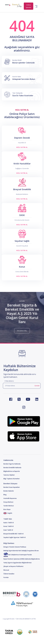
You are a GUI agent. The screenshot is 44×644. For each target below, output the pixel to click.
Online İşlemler (29, 6)
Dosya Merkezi (8, 502)
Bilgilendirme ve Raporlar (12, 471)
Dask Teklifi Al (8, 530)
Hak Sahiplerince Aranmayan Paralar (18, 555)
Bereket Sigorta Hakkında (12, 464)
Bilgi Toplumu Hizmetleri (12, 479)
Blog (5, 495)
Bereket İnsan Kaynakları (12, 487)
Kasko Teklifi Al (9, 523)
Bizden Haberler (9, 491)
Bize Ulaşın (7, 509)
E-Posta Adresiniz (9, 381)
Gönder (37, 386)
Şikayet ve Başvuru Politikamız (13, 566)
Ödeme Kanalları (9, 574)
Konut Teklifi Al (8, 526)
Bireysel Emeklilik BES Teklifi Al (13, 534)
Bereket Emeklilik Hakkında (12, 468)
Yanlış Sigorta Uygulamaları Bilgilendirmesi (17, 563)
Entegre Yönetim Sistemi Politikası (15, 547)
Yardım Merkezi (9, 506)
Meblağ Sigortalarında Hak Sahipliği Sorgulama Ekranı (21, 551)
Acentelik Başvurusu (10, 498)
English (8, 513)
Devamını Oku (22, 331)
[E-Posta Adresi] (18, 386)
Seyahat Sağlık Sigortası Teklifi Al (14, 537)
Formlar (6, 577)
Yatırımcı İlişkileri (9, 475)
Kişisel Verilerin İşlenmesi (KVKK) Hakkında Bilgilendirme (22, 559)
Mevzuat (6, 570)
